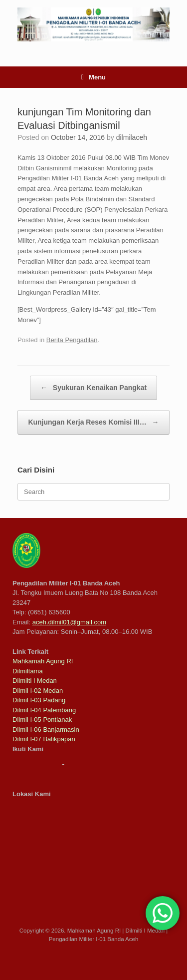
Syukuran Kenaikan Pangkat (93, 388)
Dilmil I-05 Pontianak (42, 720)
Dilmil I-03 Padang (39, 700)
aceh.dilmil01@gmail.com (69, 622)
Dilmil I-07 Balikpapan (44, 739)
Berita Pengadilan (72, 340)
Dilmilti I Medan (35, 681)
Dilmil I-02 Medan (38, 691)
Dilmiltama (28, 671)
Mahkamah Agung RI (43, 661)
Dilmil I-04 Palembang (44, 710)
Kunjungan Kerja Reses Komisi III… (93, 422)
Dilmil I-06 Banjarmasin (46, 730)
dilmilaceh (132, 137)
